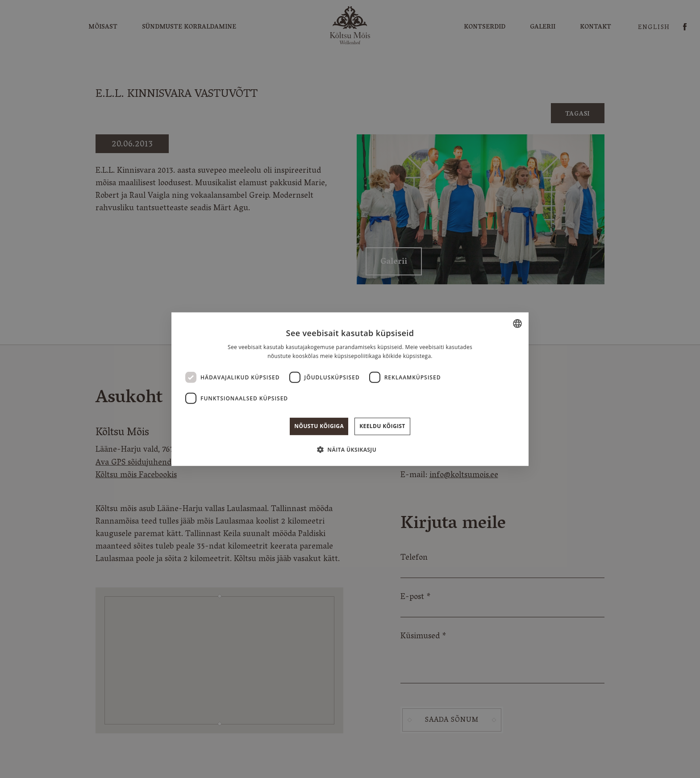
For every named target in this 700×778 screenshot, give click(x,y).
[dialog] (350, 389)
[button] (350, 449)
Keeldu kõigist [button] (382, 426)
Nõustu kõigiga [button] (319, 426)
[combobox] (517, 323)
